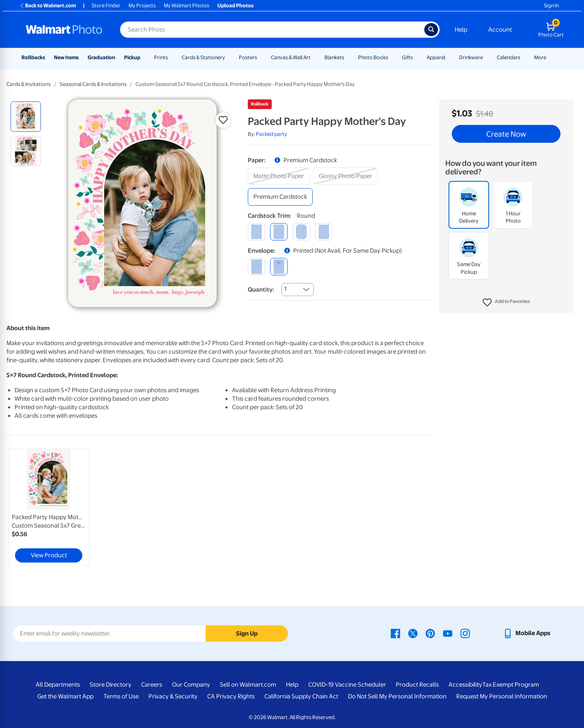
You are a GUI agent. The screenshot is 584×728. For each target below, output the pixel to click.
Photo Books (373, 57)
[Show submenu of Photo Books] (392, 57)
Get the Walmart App (65, 696)
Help (461, 30)
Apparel (436, 57)
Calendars (509, 57)
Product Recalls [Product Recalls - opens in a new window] (417, 685)
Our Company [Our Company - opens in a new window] (191, 685)
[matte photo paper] (279, 176)
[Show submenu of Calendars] (524, 57)
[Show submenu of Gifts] (417, 57)
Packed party (272, 134)
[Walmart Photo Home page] (64, 30)
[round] (279, 232)
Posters (248, 57)
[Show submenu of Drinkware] (487, 57)
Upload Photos (235, 5)
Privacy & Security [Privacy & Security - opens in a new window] (173, 696)
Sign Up (247, 634)
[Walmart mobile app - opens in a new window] (527, 633)
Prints (161, 57)
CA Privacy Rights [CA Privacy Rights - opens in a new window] (231, 696)
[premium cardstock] (280, 197)
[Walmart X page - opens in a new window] (413, 633)
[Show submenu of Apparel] (449, 57)
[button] (506, 303)
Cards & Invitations (29, 84)
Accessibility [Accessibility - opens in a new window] (465, 685)
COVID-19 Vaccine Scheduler (347, 685)
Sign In (551, 5)
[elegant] (301, 232)
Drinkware (471, 57)
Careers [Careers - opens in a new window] (152, 685)
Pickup (132, 57)
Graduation (101, 57)
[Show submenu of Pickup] (144, 57)
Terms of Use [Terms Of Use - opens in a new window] (121, 696)
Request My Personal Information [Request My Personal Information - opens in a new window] (502, 696)
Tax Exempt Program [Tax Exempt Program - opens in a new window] (511, 685)
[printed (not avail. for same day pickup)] (279, 267)
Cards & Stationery (203, 57)
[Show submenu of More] (550, 57)
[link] (49, 507)
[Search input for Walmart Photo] (272, 30)
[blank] (257, 267)
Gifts (407, 57)
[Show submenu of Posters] (261, 57)
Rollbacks (33, 57)
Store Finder (106, 5)
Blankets (334, 57)
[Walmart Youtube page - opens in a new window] (448, 633)
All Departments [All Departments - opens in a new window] (58, 685)
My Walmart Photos (187, 5)
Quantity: (261, 290)
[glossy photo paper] (346, 176)
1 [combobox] (285, 289)
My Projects (142, 5)
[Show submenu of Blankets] (348, 57)
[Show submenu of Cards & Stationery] (229, 57)
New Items (66, 57)
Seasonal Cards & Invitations (93, 84)
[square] (257, 232)
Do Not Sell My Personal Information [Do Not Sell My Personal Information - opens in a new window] (397, 696)
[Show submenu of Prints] (172, 57)
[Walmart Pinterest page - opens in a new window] (430, 633)
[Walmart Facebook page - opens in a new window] (395, 633)
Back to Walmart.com (48, 5)
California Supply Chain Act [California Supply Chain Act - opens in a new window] (301, 696)
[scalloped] (324, 232)
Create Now (506, 134)
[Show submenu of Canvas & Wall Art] (314, 57)
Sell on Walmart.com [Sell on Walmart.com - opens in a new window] (248, 685)
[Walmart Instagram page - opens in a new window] (465, 633)
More (540, 57)
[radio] (26, 117)
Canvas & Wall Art (291, 57)
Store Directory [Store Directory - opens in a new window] (111, 685)
